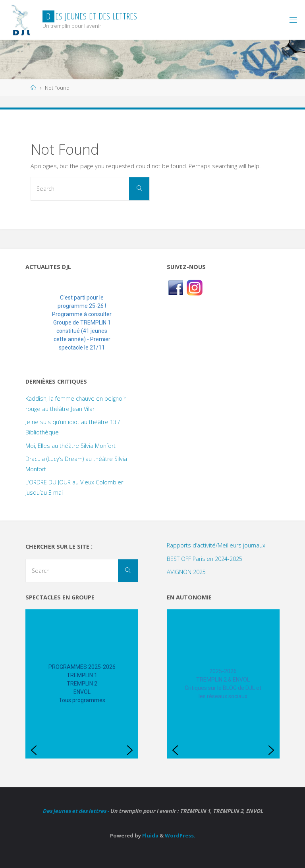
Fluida (150, 835)
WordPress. (180, 835)
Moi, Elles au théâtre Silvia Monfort (70, 446)
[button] (38, 323)
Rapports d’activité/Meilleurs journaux (216, 545)
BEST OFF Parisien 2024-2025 (205, 559)
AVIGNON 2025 (186, 572)
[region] (82, 323)
